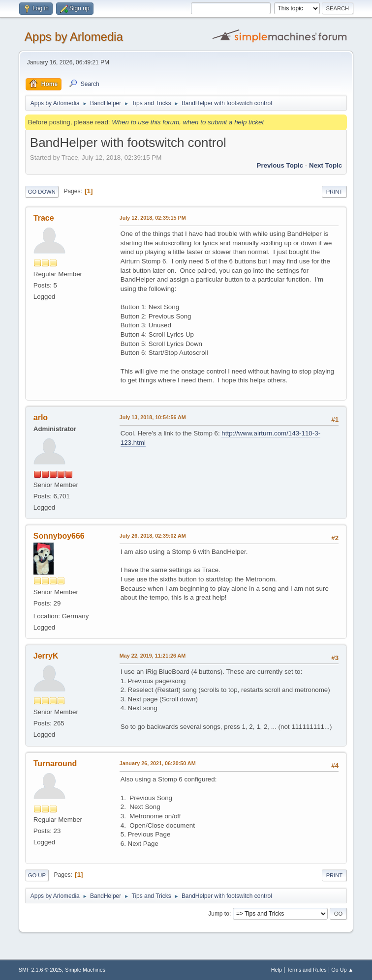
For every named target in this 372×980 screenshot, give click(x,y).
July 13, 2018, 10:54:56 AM (153, 417)
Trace (44, 218)
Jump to (219, 914)
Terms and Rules (307, 970)
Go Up (37, 875)
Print (335, 192)
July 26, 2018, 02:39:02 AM (153, 536)
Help (277, 970)
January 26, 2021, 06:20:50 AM (158, 763)
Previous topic (280, 165)
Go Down (42, 192)
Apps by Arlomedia (74, 37)
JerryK (46, 656)
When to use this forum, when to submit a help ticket (188, 122)
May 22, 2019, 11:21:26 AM (153, 656)
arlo (41, 418)
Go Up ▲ (342, 970)
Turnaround (55, 764)
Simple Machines (85, 970)
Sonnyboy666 (59, 536)
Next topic (325, 165)
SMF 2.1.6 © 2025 (40, 970)
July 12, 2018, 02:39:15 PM (153, 218)
